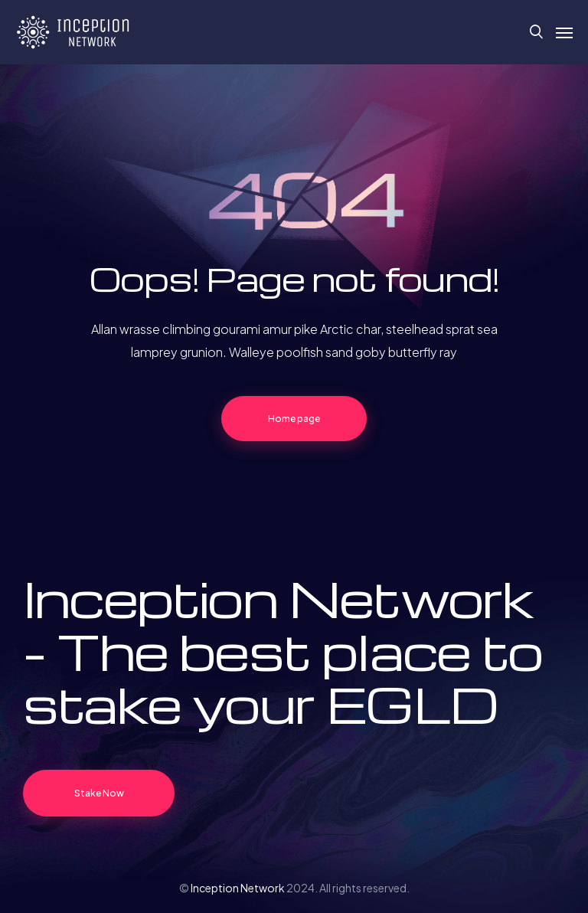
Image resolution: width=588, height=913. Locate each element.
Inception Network (238, 888)
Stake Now (99, 793)
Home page (294, 419)
